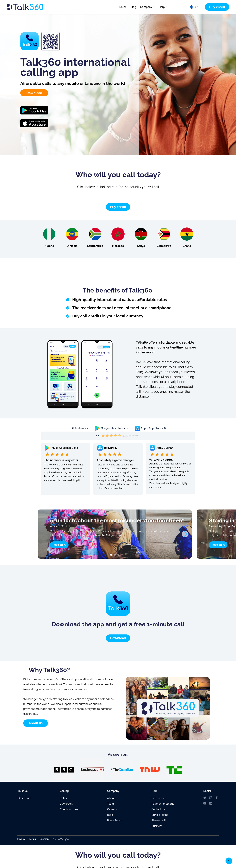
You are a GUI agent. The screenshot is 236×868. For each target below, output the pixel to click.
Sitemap (44, 839)
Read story (59, 545)
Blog (133, 7)
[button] (147, 7)
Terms (32, 839)
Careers (112, 809)
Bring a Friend (160, 815)
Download (24, 798)
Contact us (158, 809)
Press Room (115, 820)
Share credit (159, 820)
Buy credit (66, 804)
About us (113, 798)
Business (157, 826)
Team (111, 804)
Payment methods (163, 804)
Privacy (21, 839)
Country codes (69, 809)
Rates (123, 7)
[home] (31, 7)
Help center (159, 798)
